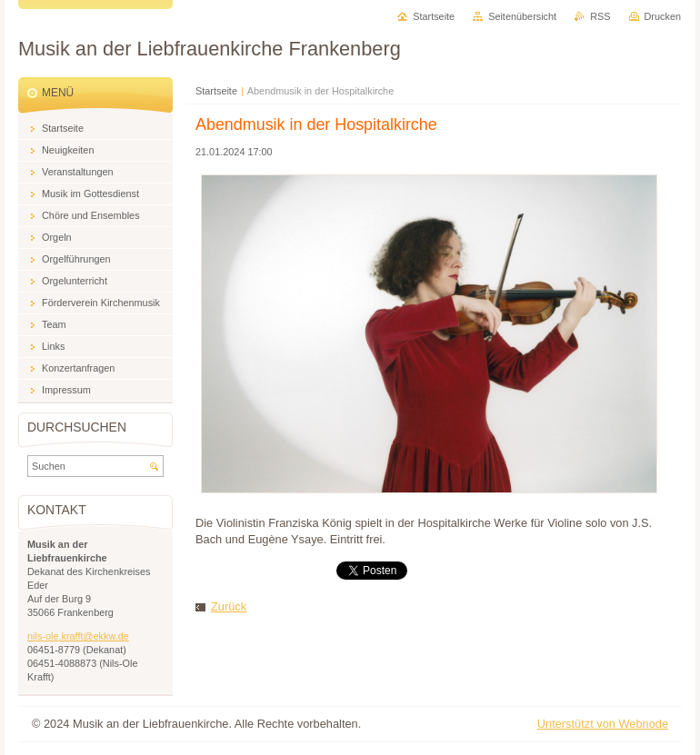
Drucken (663, 16)
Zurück (229, 606)
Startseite (216, 91)
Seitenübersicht (522, 16)
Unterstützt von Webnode (603, 724)
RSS (600, 16)
